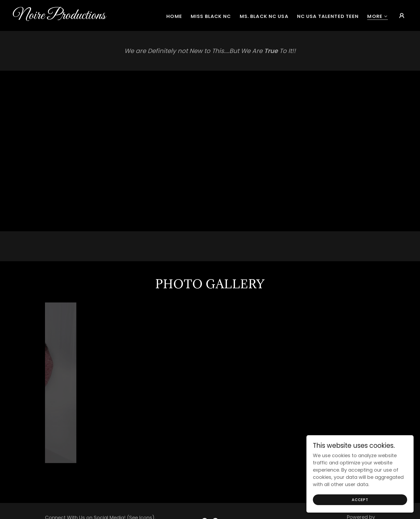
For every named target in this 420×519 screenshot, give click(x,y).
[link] (68, 17)
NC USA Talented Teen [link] (328, 16)
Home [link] (174, 16)
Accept (360, 500)
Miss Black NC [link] (211, 16)
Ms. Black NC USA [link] (264, 16)
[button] (378, 16)
